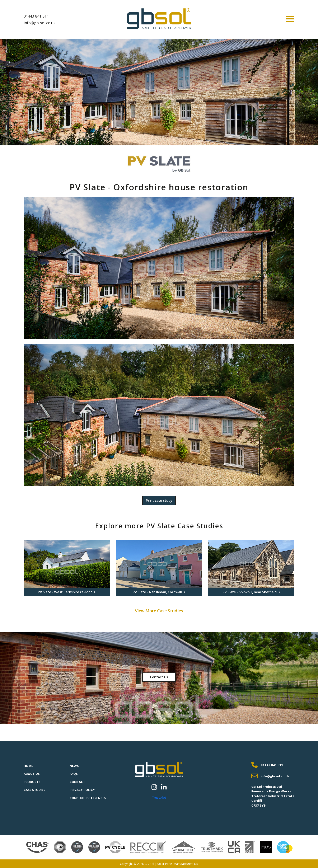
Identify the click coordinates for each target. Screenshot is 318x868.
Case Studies (34, 790)
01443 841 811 (36, 16)
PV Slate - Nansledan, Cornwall (158, 592)
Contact (77, 782)
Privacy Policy (82, 790)
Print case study (159, 501)
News (74, 766)
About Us (32, 774)
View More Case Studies (159, 611)
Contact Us (159, 677)
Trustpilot (159, 797)
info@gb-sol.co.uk (40, 23)
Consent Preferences (88, 798)
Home (28, 766)
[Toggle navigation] (290, 19)
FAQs (74, 774)
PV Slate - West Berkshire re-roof (65, 592)
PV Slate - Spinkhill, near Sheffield (250, 592)
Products (32, 782)
